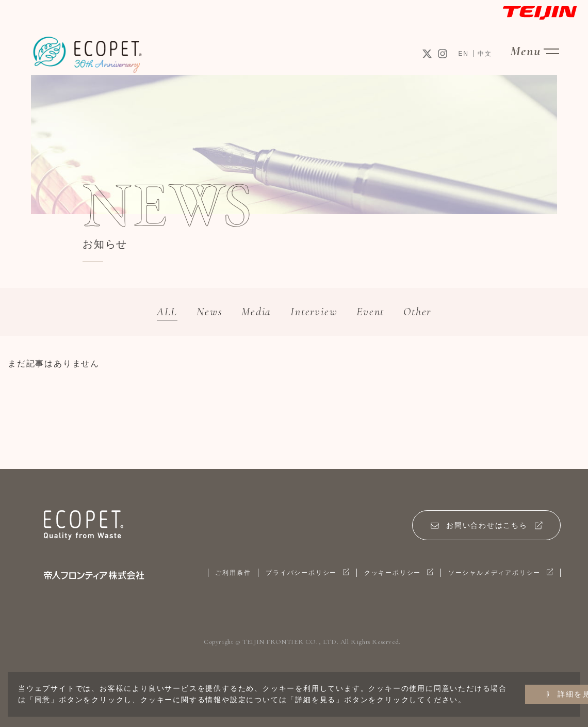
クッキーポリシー (389, 576)
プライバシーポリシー (292, 576)
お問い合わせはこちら (484, 528)
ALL (151, 312)
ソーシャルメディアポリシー (497, 576)
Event (379, 312)
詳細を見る (536, 689)
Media (251, 312)
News (199, 312)
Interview (316, 312)
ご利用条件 (214, 576)
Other (432, 312)
